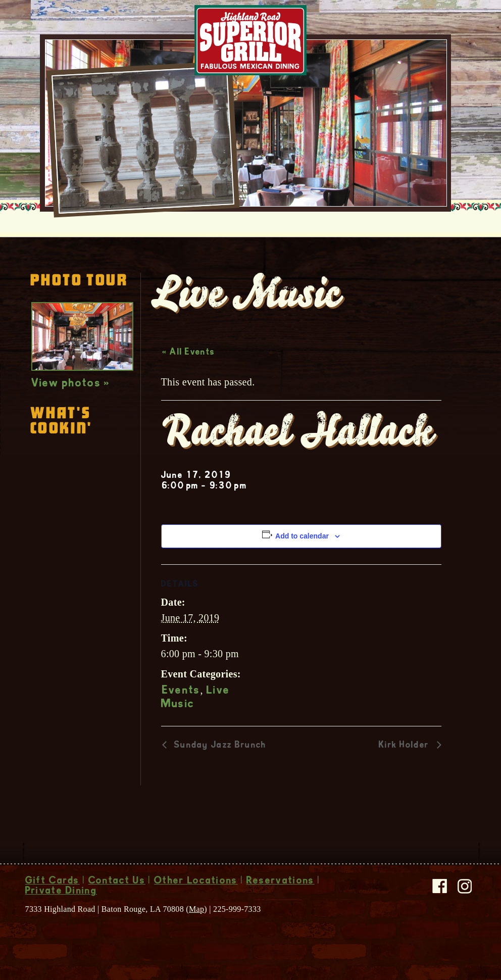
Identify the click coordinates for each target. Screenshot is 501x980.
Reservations (281, 881)
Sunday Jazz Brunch (219, 746)
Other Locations (196, 881)
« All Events (189, 353)
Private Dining (61, 892)
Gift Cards (53, 881)
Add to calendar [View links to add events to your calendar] (302, 536)
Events (181, 691)
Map (196, 909)
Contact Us (117, 881)
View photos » (71, 384)
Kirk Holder (405, 746)
